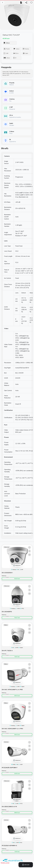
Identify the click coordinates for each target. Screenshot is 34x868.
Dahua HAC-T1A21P (11, 35)
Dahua (6, 625)
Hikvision (7, 547)
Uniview (6, 742)
